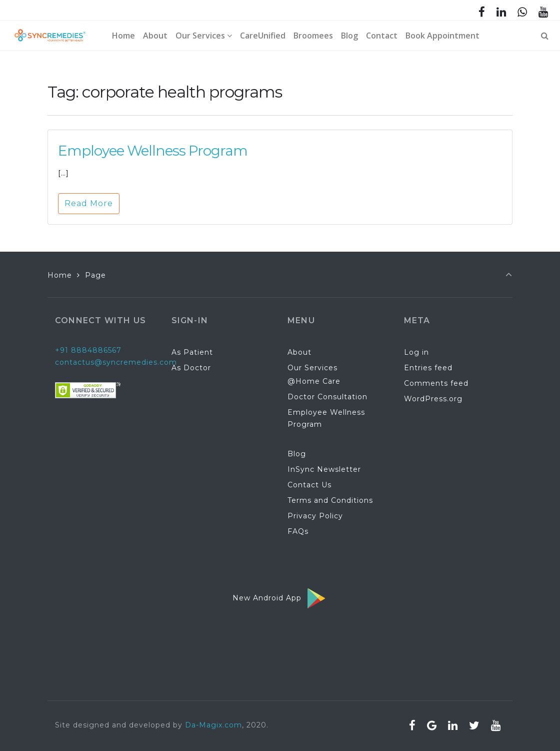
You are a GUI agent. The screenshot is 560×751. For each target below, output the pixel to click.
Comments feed (436, 383)
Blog (297, 454)
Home (60, 275)
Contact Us (309, 485)
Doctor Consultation (327, 397)
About (299, 352)
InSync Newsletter (324, 469)
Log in (416, 352)
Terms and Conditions (330, 500)
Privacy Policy (315, 516)
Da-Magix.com (213, 725)
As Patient (192, 352)
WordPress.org (433, 399)
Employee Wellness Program (153, 151)
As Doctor (191, 368)
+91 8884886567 (88, 350)
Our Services (312, 368)
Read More (89, 203)
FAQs (298, 531)
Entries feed (428, 368)
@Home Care (314, 381)
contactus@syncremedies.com (116, 362)
